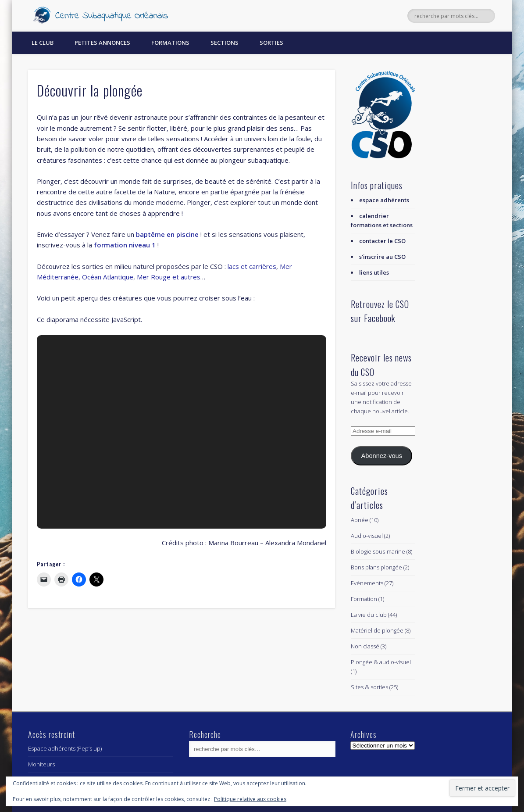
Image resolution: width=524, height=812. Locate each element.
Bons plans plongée (376, 567)
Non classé (365, 646)
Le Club (43, 43)
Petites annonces (102, 43)
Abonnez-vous (382, 456)
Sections (225, 43)
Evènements (367, 583)
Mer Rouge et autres (169, 277)
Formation (364, 599)
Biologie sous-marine (378, 551)
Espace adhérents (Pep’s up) (65, 748)
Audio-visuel (367, 536)
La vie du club (369, 615)
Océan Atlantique (108, 277)
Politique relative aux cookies (250, 799)
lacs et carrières (252, 266)
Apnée (360, 520)
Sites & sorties (369, 687)
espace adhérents (384, 200)
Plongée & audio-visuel (381, 662)
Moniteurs (41, 764)
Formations (170, 43)
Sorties (271, 43)
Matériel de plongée (377, 630)
